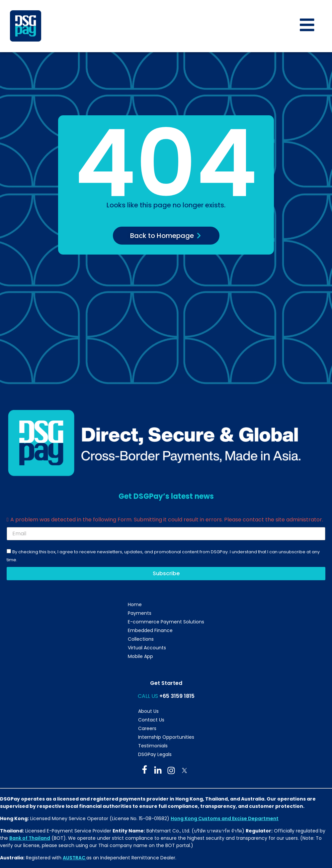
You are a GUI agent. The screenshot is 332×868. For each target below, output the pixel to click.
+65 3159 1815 (177, 696)
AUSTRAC (75, 858)
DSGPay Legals (155, 754)
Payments (140, 613)
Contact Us (151, 720)
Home (135, 605)
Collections (141, 639)
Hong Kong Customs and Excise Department (225, 818)
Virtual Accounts (147, 648)
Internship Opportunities (166, 737)
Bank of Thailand (30, 838)
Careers (147, 728)
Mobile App (140, 657)
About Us (148, 711)
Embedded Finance (150, 631)
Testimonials (153, 746)
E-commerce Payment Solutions (166, 622)
